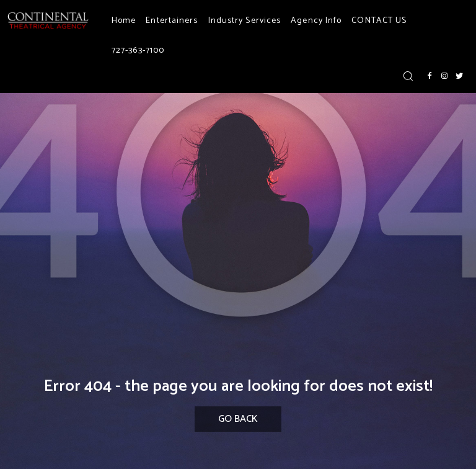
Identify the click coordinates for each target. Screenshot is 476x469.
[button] (408, 76)
